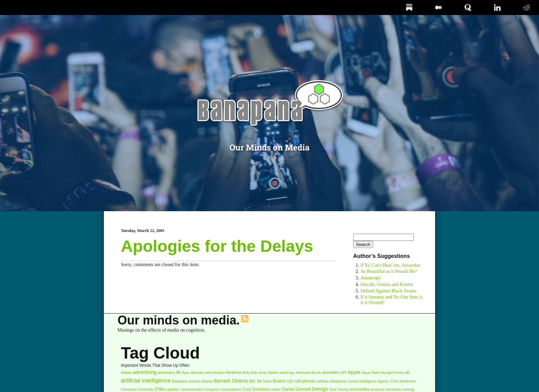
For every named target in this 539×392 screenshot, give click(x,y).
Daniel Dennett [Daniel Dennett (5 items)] (296, 389)
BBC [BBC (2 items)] (253, 381)
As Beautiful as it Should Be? (389, 271)
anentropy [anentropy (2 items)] (287, 373)
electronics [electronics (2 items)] (394, 389)
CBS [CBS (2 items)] (291, 381)
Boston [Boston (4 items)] (279, 381)
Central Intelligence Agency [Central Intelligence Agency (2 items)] (368, 381)
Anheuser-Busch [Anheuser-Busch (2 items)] (308, 373)
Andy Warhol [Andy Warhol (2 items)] (269, 373)
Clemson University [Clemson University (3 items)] (137, 389)
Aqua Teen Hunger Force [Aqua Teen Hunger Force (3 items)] (383, 373)
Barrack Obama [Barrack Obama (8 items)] (231, 381)
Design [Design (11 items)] (320, 389)
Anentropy (371, 278)
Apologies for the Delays (217, 246)
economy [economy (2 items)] (378, 389)
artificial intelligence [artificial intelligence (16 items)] (146, 381)
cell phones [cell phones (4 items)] (305, 381)
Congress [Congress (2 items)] (212, 389)
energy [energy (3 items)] (409, 389)
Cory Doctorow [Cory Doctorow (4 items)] (256, 389)
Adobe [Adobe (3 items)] (126, 373)
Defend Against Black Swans (388, 291)
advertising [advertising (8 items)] (145, 372)
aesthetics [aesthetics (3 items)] (166, 373)
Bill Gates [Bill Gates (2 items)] (265, 381)
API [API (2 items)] (344, 373)
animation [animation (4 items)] (331, 373)
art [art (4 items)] (407, 373)
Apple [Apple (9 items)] (354, 372)
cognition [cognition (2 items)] (172, 389)
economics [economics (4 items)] (360, 389)
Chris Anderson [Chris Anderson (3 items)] (403, 381)
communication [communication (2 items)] (192, 389)
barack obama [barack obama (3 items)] (201, 381)
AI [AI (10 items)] (178, 372)
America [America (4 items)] (233, 373)
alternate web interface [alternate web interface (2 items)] (208, 373)
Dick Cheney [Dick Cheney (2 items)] (339, 389)
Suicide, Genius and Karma (387, 284)
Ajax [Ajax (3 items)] (186, 373)
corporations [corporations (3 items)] (231, 389)
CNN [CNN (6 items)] (160, 389)
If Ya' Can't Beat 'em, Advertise (390, 265)
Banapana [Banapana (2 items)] (180, 381)
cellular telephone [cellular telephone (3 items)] (331, 381)
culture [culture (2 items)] (276, 389)
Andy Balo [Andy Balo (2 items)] (250, 373)
